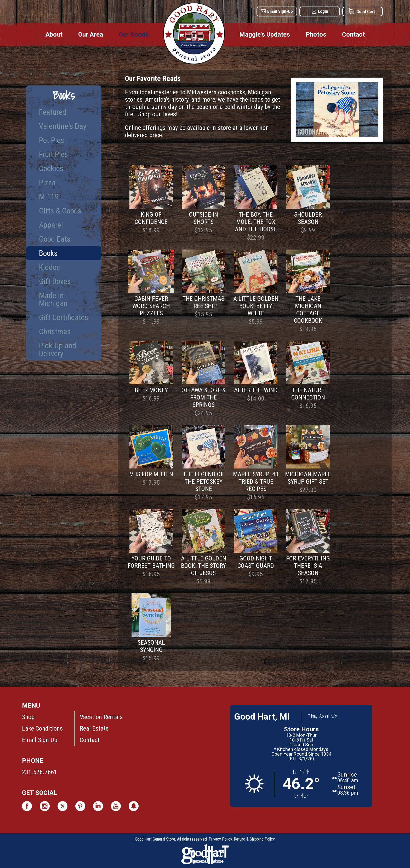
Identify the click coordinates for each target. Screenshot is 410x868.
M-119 (49, 197)
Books (48, 253)
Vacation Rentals (101, 717)
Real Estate (94, 728)
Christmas (55, 331)
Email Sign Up (40, 740)
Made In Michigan (53, 299)
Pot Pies (52, 140)
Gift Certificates (64, 317)
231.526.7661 (39, 772)
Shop (28, 717)
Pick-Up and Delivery (58, 349)
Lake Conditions (42, 728)
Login (323, 11)
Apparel (51, 225)
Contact (353, 34)
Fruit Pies (53, 154)
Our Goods (134, 34)
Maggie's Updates (265, 34)
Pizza (47, 183)
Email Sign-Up (280, 11)
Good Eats (55, 239)
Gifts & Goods (60, 211)
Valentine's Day (63, 126)
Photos (316, 34)
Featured (53, 112)
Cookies (51, 168)
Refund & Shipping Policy (254, 839)
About (54, 34)
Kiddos (49, 267)
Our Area (91, 34)
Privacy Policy (220, 839)
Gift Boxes (55, 281)
